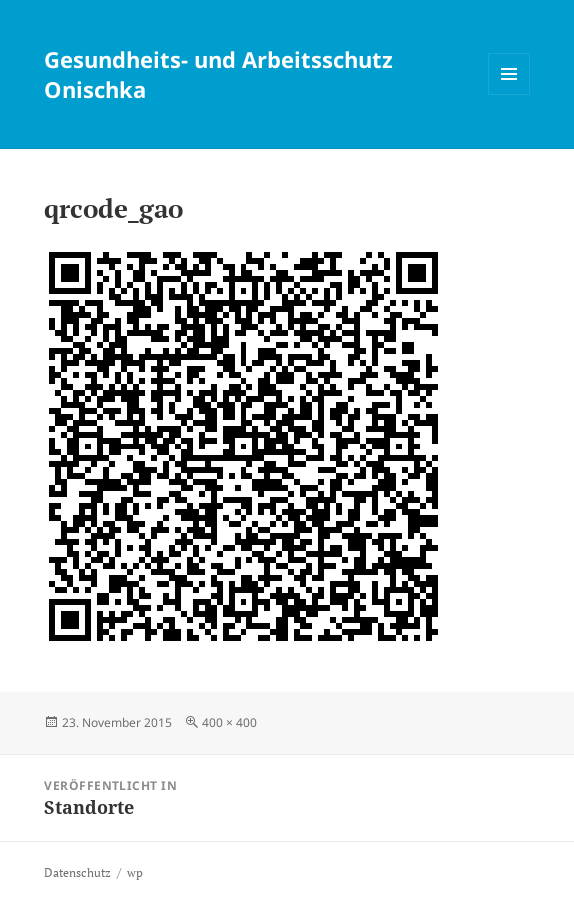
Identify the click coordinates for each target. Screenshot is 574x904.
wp (135, 872)
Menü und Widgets (509, 94)
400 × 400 (229, 722)
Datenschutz (77, 872)
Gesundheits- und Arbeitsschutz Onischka (218, 74)
